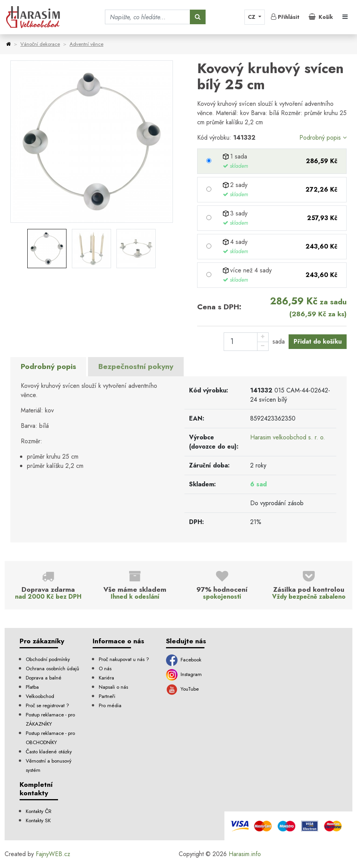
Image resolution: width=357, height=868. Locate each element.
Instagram (184, 674)
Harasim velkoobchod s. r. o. (288, 437)
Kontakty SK (38, 820)
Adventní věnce (86, 44)
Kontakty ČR (39, 811)
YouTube (182, 689)
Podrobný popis (323, 138)
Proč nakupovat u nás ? (124, 659)
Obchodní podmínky (48, 659)
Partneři (107, 696)
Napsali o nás (113, 687)
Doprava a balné (44, 678)
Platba (32, 687)
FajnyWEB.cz (53, 854)
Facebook (184, 660)
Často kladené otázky (49, 752)
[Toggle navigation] (345, 17)
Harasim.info (245, 854)
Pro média (110, 705)
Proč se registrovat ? (47, 705)
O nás (105, 669)
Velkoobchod (40, 696)
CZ (252, 17)
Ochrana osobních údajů (52, 669)
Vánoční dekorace (40, 44)
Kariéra (106, 678)
